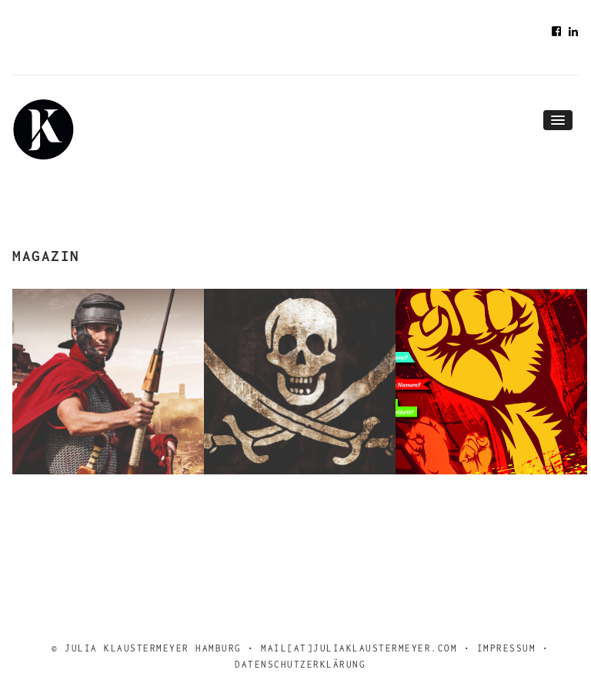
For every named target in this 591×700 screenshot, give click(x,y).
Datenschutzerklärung (300, 664)
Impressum (507, 648)
